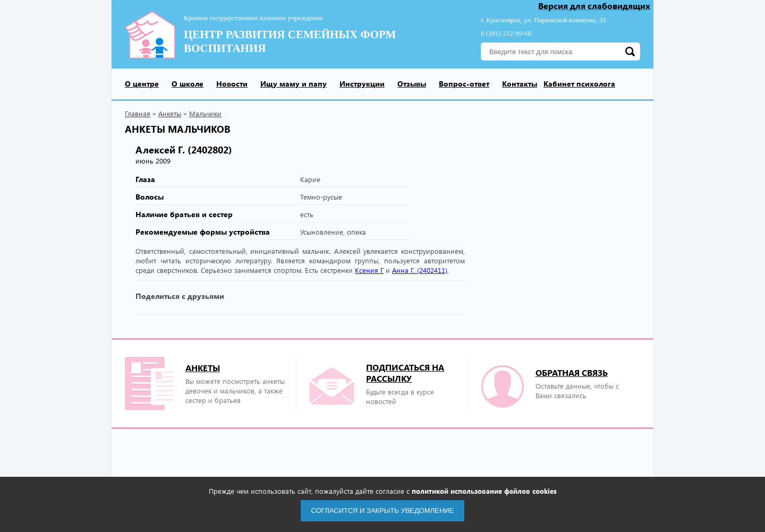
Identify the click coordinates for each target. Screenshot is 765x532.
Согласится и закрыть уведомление (383, 510)
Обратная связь (572, 372)
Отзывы (412, 84)
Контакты (520, 84)
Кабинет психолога (579, 84)
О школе (188, 84)
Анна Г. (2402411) (420, 270)
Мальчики (205, 113)
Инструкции (362, 84)
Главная (138, 113)
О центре (142, 84)
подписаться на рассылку (405, 373)
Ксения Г (369, 270)
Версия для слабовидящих (594, 6)
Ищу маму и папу (294, 84)
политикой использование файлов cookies (484, 491)
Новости (232, 84)
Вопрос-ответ (464, 84)
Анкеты (170, 113)
